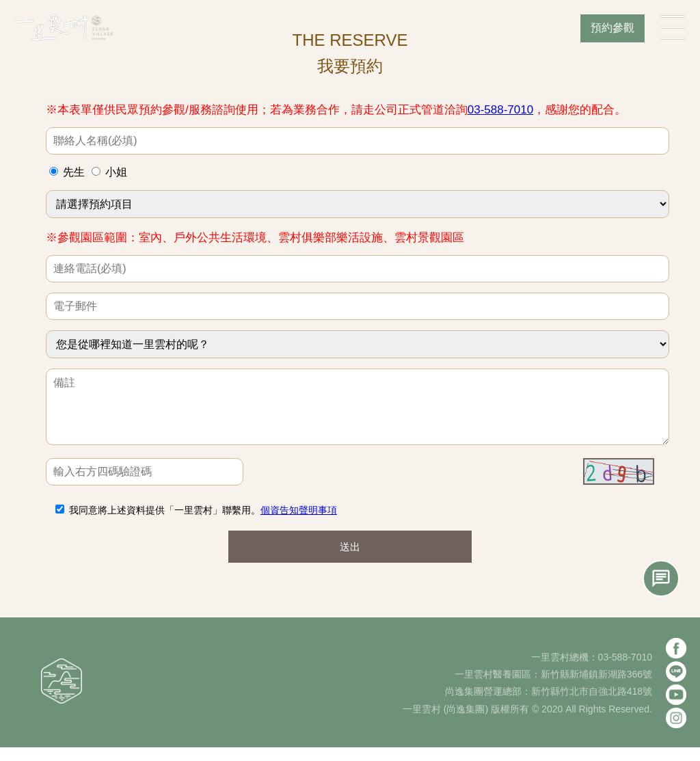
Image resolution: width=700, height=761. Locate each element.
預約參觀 (612, 28)
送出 (350, 560)
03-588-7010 (500, 110)
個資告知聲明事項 (299, 524)
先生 (74, 172)
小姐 (116, 172)
